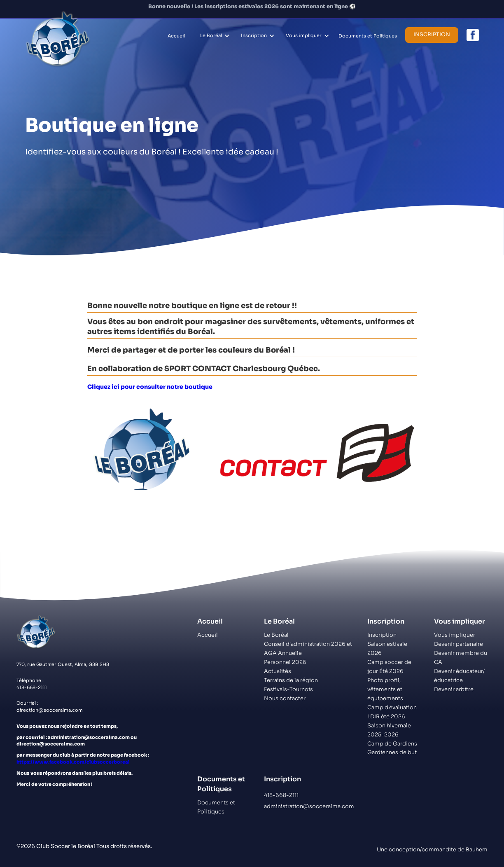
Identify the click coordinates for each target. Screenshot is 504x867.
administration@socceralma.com (309, 806)
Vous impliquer (304, 35)
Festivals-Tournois (288, 689)
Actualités (278, 671)
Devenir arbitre (454, 689)
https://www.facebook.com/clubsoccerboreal (73, 762)
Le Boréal (211, 35)
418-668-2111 (281, 795)
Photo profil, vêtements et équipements (385, 689)
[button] (213, 36)
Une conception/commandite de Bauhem (432, 849)
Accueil (176, 36)
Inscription (254, 35)
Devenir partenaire (458, 644)
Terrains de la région (291, 680)
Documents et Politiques (368, 36)
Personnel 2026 (285, 662)
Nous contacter (285, 698)
